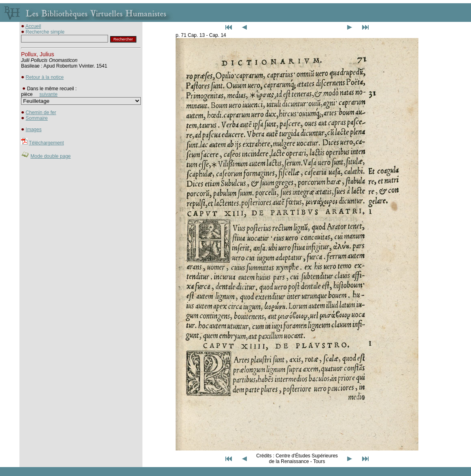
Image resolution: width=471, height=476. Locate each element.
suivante (48, 94)
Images (33, 130)
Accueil (33, 26)
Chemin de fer (41, 113)
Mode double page (50, 156)
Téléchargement (46, 143)
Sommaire (37, 118)
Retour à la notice (45, 77)
